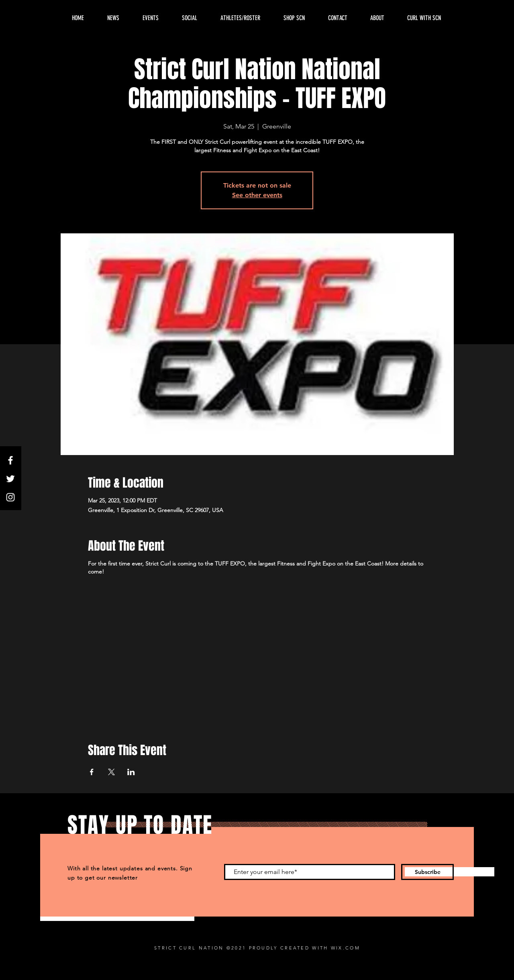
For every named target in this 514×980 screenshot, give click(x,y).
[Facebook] (10, 460)
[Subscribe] (427, 872)
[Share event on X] (111, 772)
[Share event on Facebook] (92, 772)
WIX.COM (346, 948)
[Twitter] (10, 479)
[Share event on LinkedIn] (131, 772)
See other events (257, 195)
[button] (377, 18)
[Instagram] (10, 497)
